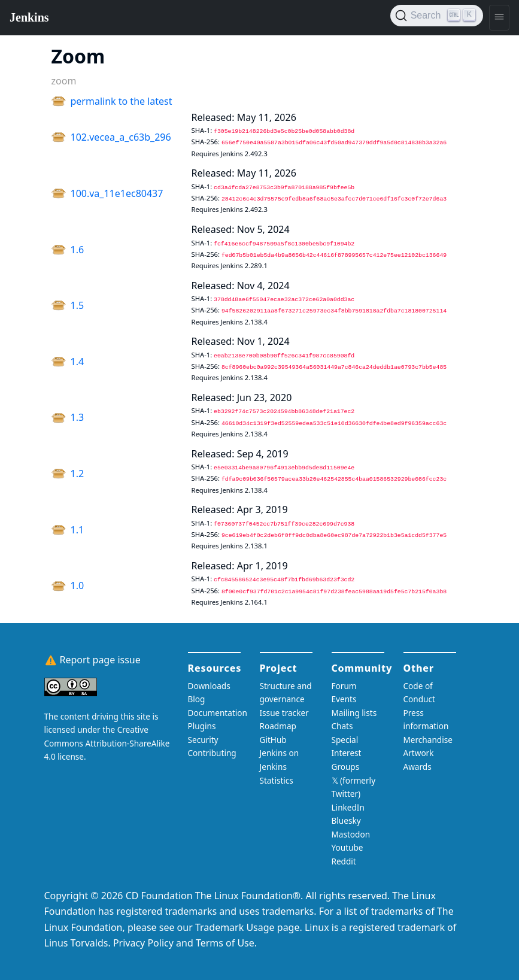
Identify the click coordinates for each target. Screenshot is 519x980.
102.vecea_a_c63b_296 (121, 137)
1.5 (78, 305)
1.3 (78, 417)
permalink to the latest (122, 101)
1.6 (78, 250)
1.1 (78, 530)
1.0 (78, 585)
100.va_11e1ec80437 (117, 193)
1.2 (78, 474)
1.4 (78, 362)
